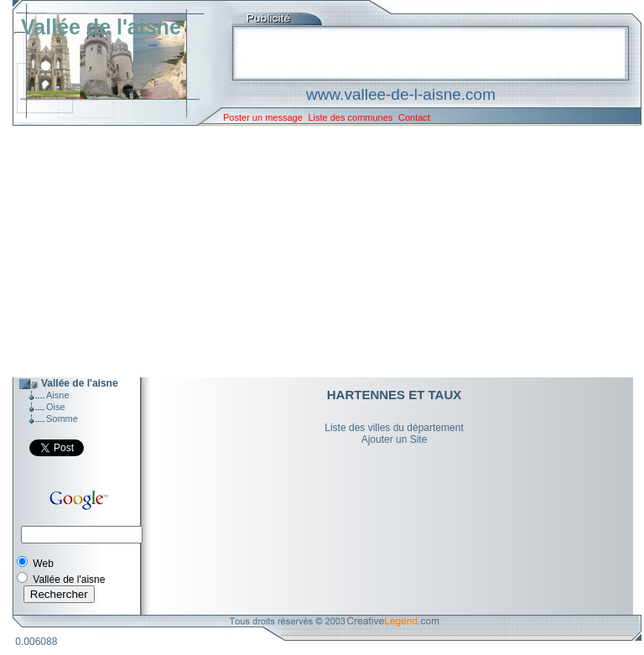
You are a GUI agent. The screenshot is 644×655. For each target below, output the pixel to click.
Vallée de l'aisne (101, 27)
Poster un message (263, 117)
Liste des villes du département (394, 428)
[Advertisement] (314, 252)
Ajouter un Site (395, 439)
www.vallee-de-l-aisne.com (401, 94)
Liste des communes (350, 117)
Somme (62, 418)
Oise (56, 407)
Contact (414, 117)
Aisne (58, 395)
